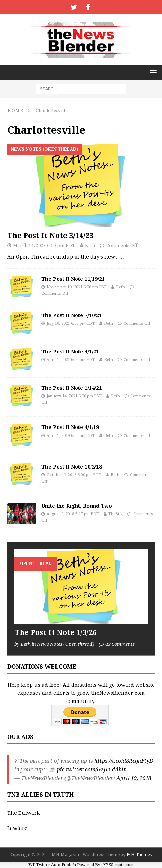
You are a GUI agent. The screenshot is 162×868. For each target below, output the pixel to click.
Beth (90, 245)
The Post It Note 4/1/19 (70, 427)
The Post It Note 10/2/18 (72, 467)
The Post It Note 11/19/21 (73, 279)
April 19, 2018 (134, 778)
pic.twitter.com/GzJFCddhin (92, 769)
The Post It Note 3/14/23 (50, 236)
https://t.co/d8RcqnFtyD (124, 761)
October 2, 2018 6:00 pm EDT (74, 475)
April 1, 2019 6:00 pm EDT (71, 436)
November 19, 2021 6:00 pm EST (76, 287)
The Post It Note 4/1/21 (70, 352)
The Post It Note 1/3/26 (55, 632)
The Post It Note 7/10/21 (72, 315)
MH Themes (139, 855)
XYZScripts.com (118, 865)
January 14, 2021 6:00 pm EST (74, 396)
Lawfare (17, 828)
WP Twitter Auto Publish (52, 865)
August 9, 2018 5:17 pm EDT (73, 514)
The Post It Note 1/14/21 (72, 388)
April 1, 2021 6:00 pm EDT (71, 360)
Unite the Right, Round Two (77, 506)
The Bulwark (23, 813)
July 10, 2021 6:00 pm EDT (71, 323)
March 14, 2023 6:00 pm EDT (44, 245)
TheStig (116, 514)
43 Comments (120, 644)
